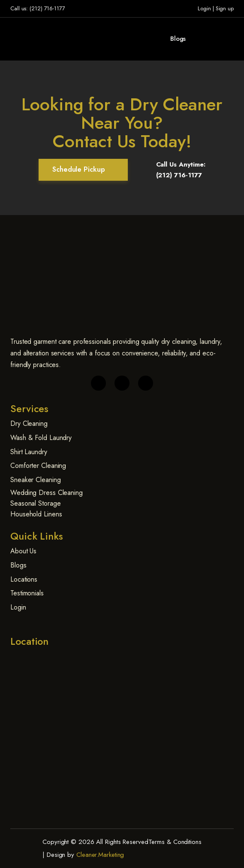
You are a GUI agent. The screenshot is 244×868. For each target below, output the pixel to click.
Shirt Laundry (29, 452)
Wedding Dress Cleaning (47, 493)
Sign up (225, 8)
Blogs (178, 39)
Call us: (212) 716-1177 (38, 8)
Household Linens (36, 514)
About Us (23, 551)
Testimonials (27, 593)
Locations (24, 579)
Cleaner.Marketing (100, 855)
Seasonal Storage (35, 503)
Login (204, 8)
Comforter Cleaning (38, 466)
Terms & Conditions (175, 842)
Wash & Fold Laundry (41, 438)
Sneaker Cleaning (35, 480)
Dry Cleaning (29, 423)
